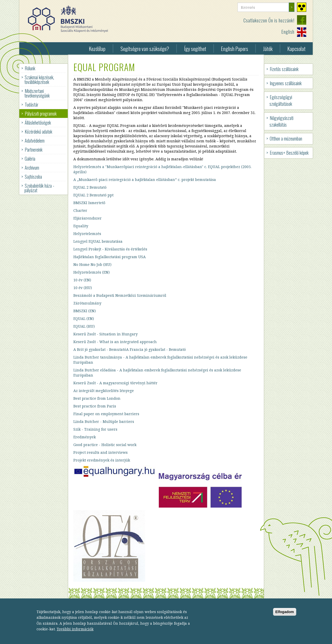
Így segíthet (195, 49)
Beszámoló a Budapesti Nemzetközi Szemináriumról (120, 295)
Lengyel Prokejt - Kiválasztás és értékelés (110, 249)
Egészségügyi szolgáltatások (281, 100)
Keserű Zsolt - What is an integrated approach (115, 342)
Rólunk (30, 68)
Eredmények (85, 437)
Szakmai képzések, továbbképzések (39, 80)
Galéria (30, 159)
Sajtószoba (33, 177)
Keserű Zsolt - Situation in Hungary (106, 334)
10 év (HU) (83, 288)
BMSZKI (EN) (85, 311)
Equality (81, 226)
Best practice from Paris (95, 406)
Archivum (32, 168)
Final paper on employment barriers (106, 414)
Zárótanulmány (87, 303)
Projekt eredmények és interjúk (102, 460)
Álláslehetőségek (38, 123)
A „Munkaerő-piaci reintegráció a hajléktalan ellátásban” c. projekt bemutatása (145, 180)
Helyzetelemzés (87, 234)
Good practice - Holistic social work (105, 445)
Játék (268, 49)
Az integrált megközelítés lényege (104, 391)
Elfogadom (285, 616)
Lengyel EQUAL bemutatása (98, 241)
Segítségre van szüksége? (145, 49)
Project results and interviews (101, 452)
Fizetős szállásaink (284, 69)
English (288, 32)
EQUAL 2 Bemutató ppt (93, 195)
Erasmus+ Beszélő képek (289, 153)
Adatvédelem (35, 141)
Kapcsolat (296, 49)
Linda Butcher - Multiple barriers (104, 421)
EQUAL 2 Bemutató (90, 187)
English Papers (235, 49)
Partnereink (34, 150)
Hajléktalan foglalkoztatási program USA (110, 257)
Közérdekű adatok (38, 132)
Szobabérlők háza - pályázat (39, 188)
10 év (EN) (82, 280)
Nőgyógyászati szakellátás (281, 121)
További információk (75, 633)
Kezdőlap (97, 49)
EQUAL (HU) (84, 326)
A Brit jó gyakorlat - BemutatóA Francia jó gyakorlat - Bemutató (130, 349)
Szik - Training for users (95, 429)
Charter (80, 210)
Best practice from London (97, 398)
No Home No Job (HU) (92, 264)
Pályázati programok (41, 114)
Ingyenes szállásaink (286, 83)
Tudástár (32, 105)
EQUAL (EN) (84, 319)
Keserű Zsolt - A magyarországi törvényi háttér (115, 383)
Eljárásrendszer (88, 218)
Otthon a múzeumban (286, 138)
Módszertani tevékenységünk (37, 93)
